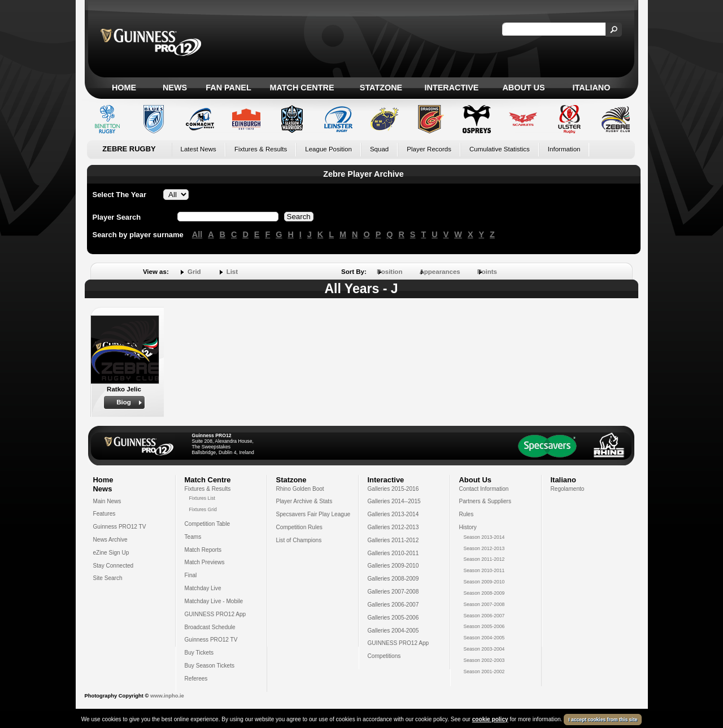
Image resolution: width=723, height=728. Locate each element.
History (468, 527)
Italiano (592, 88)
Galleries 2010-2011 (393, 553)
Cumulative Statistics (500, 149)
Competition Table (208, 524)
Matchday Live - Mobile (214, 601)
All (197, 234)
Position (389, 272)
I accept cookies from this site (603, 720)
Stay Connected (114, 566)
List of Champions (299, 540)
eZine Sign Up (111, 553)
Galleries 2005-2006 (393, 618)
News (175, 88)
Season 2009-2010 (484, 582)
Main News (107, 501)
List (232, 272)
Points (487, 272)
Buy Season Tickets (210, 666)
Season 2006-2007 (484, 616)
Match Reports (203, 550)
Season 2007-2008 (484, 604)
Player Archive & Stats (304, 501)
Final (191, 575)
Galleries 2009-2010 (393, 566)
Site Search (108, 578)
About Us (523, 88)
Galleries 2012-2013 (393, 527)
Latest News (199, 149)
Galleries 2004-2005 (393, 631)
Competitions (384, 656)
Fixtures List (202, 498)
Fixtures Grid (203, 509)
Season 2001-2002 (484, 672)
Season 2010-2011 (484, 570)
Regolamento (568, 489)
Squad (379, 149)
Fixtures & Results (261, 149)
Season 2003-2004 (484, 649)
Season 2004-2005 (484, 638)
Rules (467, 514)
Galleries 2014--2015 (394, 501)
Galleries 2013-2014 (393, 514)
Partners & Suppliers (485, 501)
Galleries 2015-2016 (393, 489)
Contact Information (484, 489)
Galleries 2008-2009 (393, 579)
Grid (194, 272)
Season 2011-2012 (484, 559)
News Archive (110, 540)
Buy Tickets (199, 653)
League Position (328, 149)
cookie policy (490, 719)
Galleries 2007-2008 (393, 592)
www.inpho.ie (167, 696)
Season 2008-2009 (484, 593)
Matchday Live (203, 588)
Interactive (452, 88)
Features (104, 514)
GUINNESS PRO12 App (215, 614)
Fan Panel (228, 88)
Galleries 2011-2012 (393, 540)
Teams (193, 537)
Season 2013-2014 (484, 537)
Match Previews (205, 562)
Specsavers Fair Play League (313, 514)
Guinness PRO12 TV (120, 527)
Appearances (439, 272)
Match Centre (302, 88)
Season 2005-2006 (484, 626)
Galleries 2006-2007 (393, 605)
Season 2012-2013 (484, 548)
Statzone (381, 88)
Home (124, 88)
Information (564, 149)
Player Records (429, 149)
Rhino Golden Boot (300, 489)
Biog (124, 402)
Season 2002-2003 (484, 660)
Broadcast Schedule (210, 627)
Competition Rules (299, 527)
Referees (196, 679)
